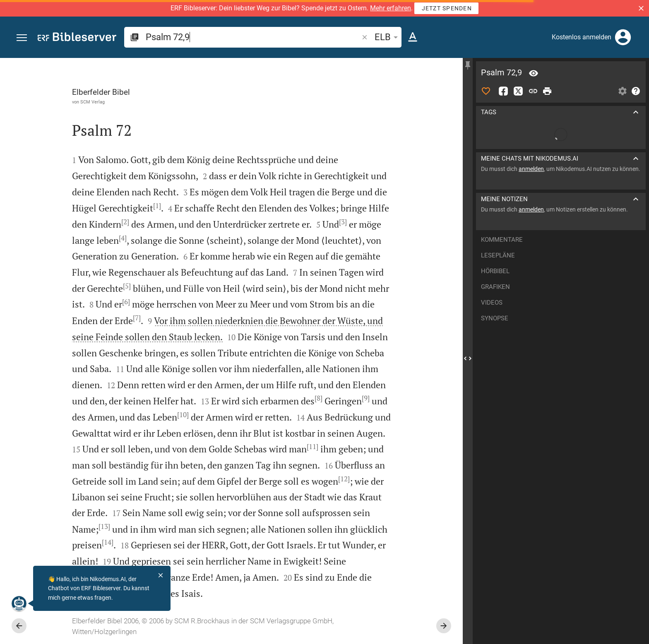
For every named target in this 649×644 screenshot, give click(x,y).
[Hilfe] (636, 91)
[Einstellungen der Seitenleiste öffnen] (623, 91)
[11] (312, 447)
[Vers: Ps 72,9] (534, 73)
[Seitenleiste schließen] (468, 358)
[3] (343, 222)
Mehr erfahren (391, 8)
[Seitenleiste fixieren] (468, 65)
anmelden (531, 169)
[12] (344, 479)
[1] (157, 206)
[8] (318, 398)
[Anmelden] (623, 37)
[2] (125, 222)
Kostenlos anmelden (582, 37)
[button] (641, 8)
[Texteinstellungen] (413, 37)
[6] (126, 302)
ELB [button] (388, 37)
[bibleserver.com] (77, 38)
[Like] (486, 91)
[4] (123, 238)
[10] (183, 415)
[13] (104, 526)
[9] (366, 398)
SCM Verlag (93, 102)
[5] (127, 286)
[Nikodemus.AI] (19, 603)
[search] (253, 37)
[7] (137, 318)
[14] (108, 542)
